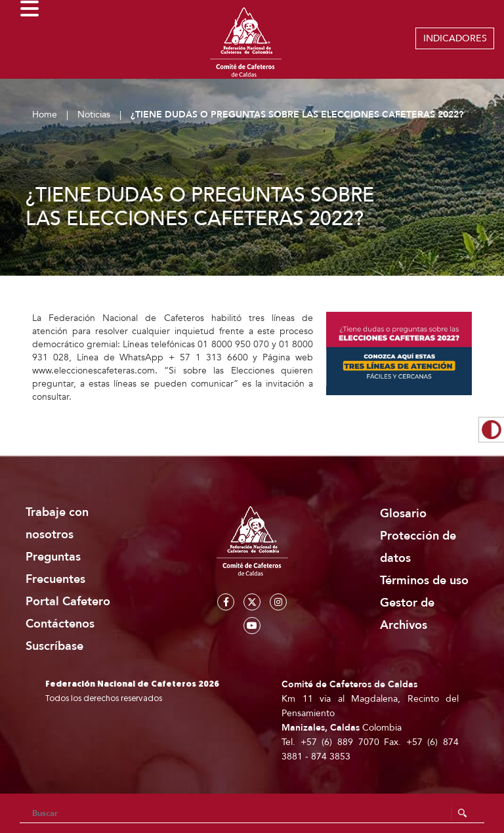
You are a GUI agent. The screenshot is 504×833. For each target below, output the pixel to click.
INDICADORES (455, 38)
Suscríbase (54, 646)
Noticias (94, 115)
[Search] (252, 813)
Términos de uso (424, 581)
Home (45, 115)
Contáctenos (60, 624)
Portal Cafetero (68, 602)
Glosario (403, 514)
